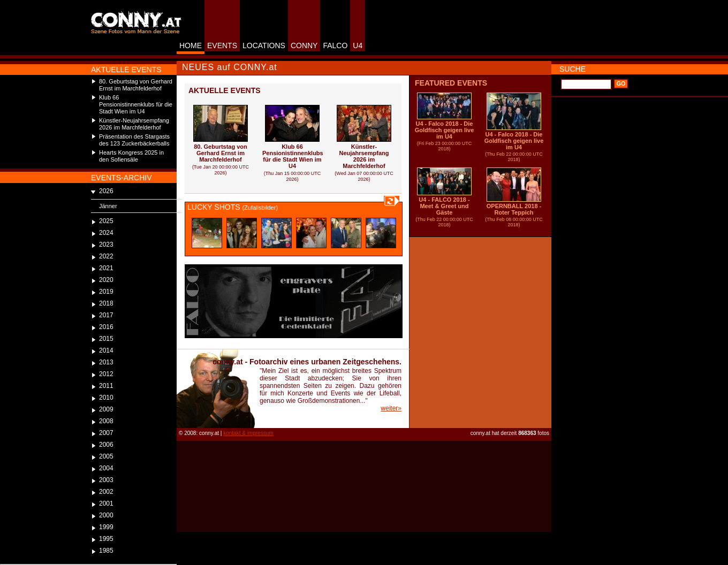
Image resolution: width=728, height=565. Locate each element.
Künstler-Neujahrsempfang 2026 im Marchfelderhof (134, 124)
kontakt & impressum (248, 433)
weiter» (391, 408)
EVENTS (222, 45)
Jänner (108, 206)
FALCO (335, 45)
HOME (191, 45)
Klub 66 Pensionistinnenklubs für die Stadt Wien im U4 (136, 104)
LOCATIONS (264, 45)
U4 (358, 45)
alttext (207, 233)
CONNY (304, 45)
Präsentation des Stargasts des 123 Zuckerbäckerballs (134, 140)
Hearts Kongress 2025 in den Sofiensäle (131, 156)
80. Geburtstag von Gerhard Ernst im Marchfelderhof (136, 85)
